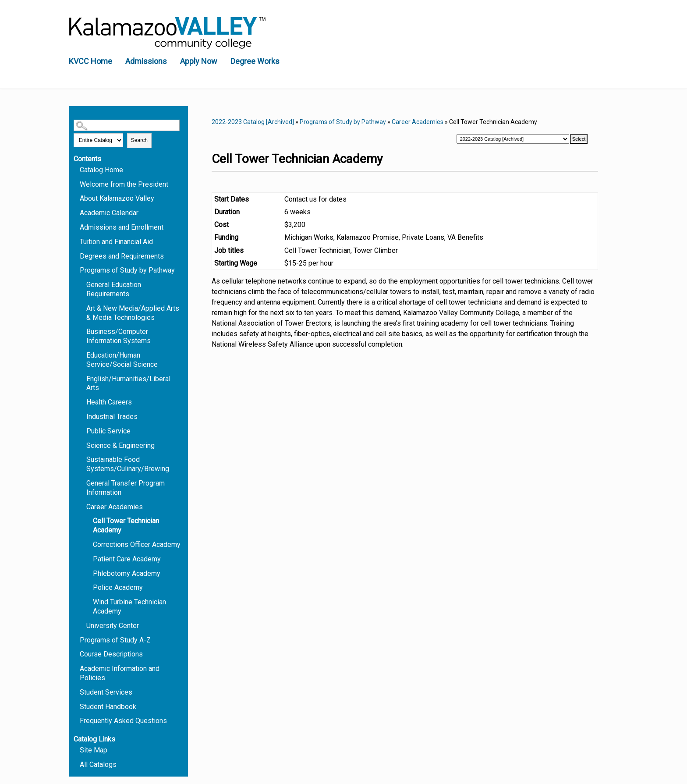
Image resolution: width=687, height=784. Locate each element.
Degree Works (255, 61)
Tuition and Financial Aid (116, 242)
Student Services (106, 692)
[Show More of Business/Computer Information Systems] (82, 331)
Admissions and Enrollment (122, 227)
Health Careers (109, 402)
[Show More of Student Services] (76, 692)
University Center (113, 626)
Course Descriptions (111, 654)
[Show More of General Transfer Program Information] (82, 483)
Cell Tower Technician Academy (126, 525)
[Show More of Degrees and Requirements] (76, 256)
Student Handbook (108, 707)
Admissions (146, 61)
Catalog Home (101, 170)
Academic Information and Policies (120, 673)
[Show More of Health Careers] (82, 402)
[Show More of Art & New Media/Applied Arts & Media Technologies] (82, 308)
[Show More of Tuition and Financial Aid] (76, 241)
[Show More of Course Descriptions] (76, 654)
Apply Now (199, 61)
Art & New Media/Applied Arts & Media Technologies (133, 313)
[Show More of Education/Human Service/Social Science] (82, 355)
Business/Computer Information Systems (119, 336)
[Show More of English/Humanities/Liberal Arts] (82, 378)
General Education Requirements (114, 289)
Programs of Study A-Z (115, 640)
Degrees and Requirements (122, 256)
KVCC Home (90, 61)
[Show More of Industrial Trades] (82, 416)
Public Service (108, 431)
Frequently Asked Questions (123, 721)
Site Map (94, 750)
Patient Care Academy (127, 559)
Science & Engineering (120, 445)
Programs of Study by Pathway (127, 270)
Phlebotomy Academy (127, 573)
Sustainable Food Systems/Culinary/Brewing (128, 464)
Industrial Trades (112, 417)
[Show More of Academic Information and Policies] (76, 668)
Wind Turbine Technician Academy (129, 607)
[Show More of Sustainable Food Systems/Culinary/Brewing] (82, 459)
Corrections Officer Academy (137, 545)
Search (139, 140)
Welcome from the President (124, 184)
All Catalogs (98, 764)
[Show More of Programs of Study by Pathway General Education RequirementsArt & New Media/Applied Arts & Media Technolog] (76, 270)
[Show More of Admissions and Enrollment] (76, 227)
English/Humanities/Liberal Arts (128, 383)
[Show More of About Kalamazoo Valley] (76, 198)
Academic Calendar (109, 213)
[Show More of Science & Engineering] (82, 445)
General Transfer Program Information (126, 488)
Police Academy (118, 587)
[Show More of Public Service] (82, 431)
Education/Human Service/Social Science (122, 360)
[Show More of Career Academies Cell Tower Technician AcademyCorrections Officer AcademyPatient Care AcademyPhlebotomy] (82, 506)
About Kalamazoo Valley (117, 198)
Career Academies (115, 507)
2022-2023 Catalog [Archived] (253, 122)
